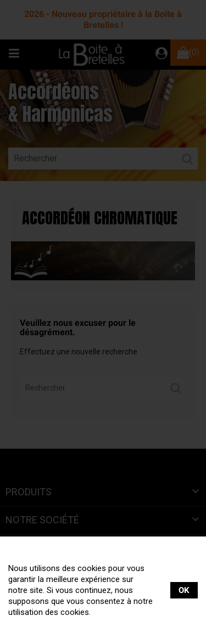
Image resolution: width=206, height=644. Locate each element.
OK (184, 590)
